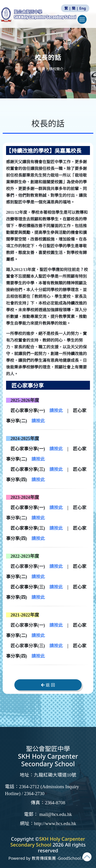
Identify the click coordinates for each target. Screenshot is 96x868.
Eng (83, 8)
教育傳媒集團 (44, 858)
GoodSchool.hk (72, 858)
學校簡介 (56, 69)
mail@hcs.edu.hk (56, 814)
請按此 (56, 411)
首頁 (39, 69)
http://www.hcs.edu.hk (55, 824)
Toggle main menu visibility (83, 22)
